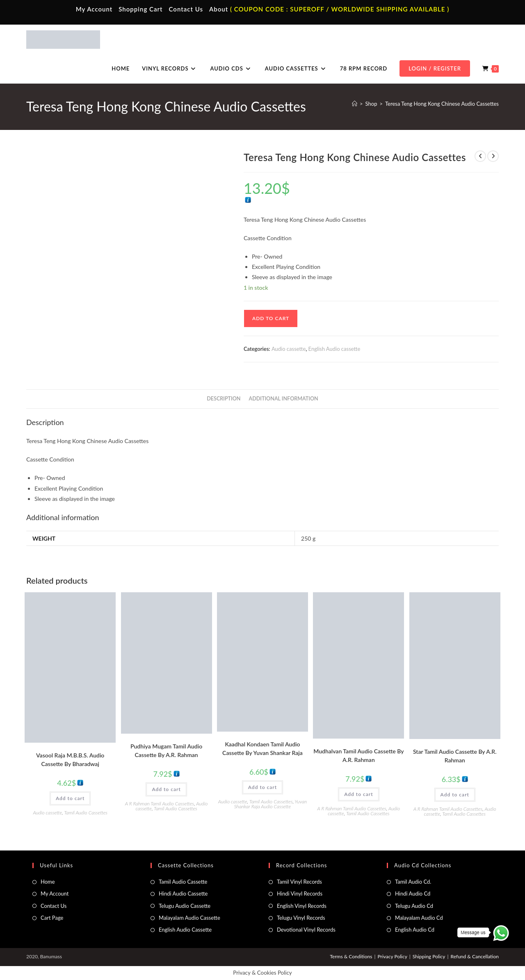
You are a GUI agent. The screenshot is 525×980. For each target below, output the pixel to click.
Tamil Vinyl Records (299, 882)
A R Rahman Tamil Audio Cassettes (160, 804)
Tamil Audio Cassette (183, 882)
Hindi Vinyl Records (300, 894)
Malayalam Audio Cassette (189, 918)
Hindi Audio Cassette (183, 894)
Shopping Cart (140, 9)
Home (48, 882)
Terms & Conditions (351, 956)
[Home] (355, 104)
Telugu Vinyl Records (301, 918)
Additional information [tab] (284, 399)
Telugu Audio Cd (414, 906)
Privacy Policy (392, 956)
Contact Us (186, 9)
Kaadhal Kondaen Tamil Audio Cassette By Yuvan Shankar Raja (262, 748)
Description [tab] (224, 399)
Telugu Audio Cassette (185, 906)
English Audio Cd (415, 930)
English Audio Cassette (185, 930)
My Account (94, 9)
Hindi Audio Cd (413, 894)
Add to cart (271, 318)
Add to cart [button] (70, 798)
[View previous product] (480, 156)
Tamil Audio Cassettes (86, 813)
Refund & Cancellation (475, 956)
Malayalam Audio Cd (419, 918)
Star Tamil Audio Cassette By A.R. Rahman (455, 756)
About (219, 9)
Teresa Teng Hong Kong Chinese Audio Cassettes (442, 104)
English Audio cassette (334, 349)
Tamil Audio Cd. (413, 882)
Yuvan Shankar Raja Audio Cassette (270, 804)
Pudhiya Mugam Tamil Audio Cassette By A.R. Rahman (166, 750)
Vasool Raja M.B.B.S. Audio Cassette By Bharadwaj (70, 759)
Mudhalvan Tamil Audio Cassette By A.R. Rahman (358, 755)
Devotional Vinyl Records (306, 930)
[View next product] (493, 156)
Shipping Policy (429, 956)
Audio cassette (289, 349)
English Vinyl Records (302, 906)
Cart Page (52, 918)
